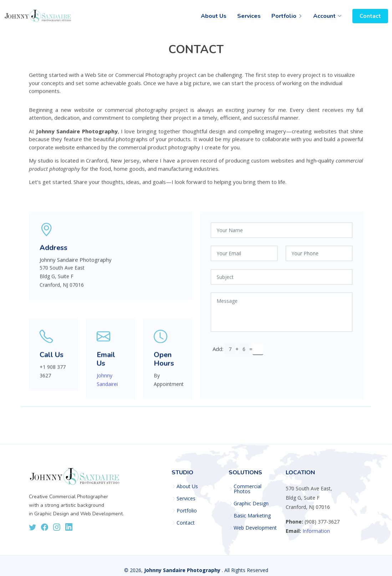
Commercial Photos (248, 489)
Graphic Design (251, 504)
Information (316, 531)
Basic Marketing (252, 516)
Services (249, 16)
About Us (214, 16)
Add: (218, 352)
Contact (370, 16)
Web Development (255, 528)
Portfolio (187, 511)
